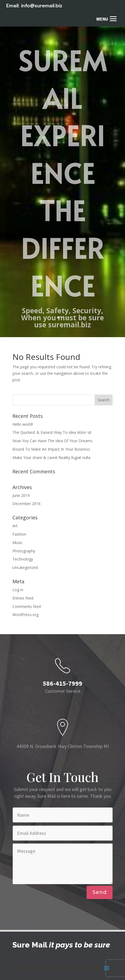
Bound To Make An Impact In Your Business (51, 449)
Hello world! (23, 424)
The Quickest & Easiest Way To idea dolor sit (52, 432)
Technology (23, 559)
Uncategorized (25, 567)
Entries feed (23, 598)
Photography (24, 551)
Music (18, 543)
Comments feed (27, 606)
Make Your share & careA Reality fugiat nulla (51, 458)
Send (100, 892)
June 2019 (21, 495)
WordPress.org (25, 615)
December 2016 (27, 504)
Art (15, 526)
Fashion (19, 534)
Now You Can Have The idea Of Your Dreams (52, 441)
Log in (18, 590)
